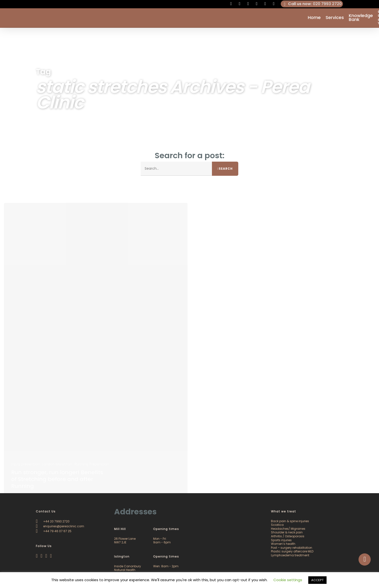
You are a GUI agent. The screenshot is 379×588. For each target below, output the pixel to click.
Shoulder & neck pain (287, 532)
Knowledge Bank (361, 18)
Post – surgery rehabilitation (292, 548)
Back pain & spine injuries (290, 521)
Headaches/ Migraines (288, 529)
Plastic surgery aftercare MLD (292, 551)
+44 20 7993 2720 (53, 521)
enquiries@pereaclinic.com (60, 526)
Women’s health (283, 544)
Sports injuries (281, 540)
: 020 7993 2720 (312, 4)
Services (335, 18)
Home (314, 18)
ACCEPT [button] (317, 580)
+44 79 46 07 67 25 (54, 531)
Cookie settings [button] (288, 580)
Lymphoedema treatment (290, 555)
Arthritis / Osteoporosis (288, 536)
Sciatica (277, 525)
